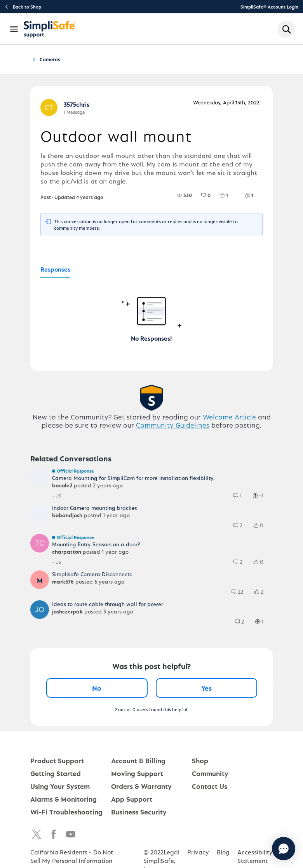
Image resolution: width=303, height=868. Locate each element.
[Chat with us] (262, 849)
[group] (185, 198)
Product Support (57, 763)
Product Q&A (103, 61)
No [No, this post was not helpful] (97, 690)
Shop (200, 763)
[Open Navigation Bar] (14, 29)
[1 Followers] (254, 198)
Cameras (144, 61)
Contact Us (210, 789)
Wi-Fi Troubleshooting (66, 814)
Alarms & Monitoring (64, 801)
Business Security (139, 814)
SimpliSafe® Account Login (269, 7)
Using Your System (60, 789)
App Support (132, 801)
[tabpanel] (151, 313)
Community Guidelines (173, 427)
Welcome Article (229, 419)
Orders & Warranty (141, 789)
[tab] (55, 272)
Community (58, 61)
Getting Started (56, 776)
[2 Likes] (263, 594)
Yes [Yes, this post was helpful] (206, 690)
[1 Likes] (229, 198)
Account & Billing (138, 763)
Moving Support (137, 776)
